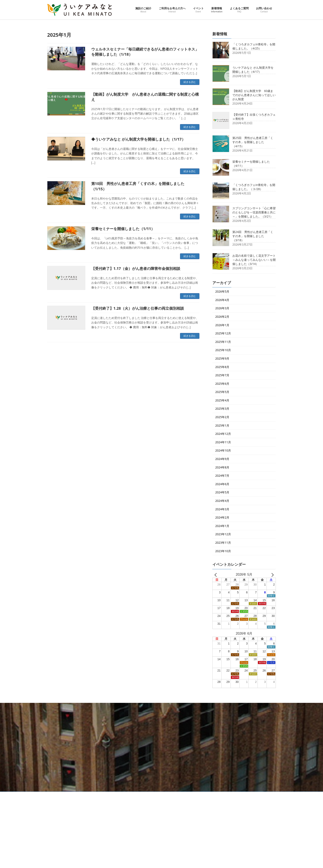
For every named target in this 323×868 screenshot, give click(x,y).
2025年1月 (222, 425)
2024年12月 (223, 434)
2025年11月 (223, 342)
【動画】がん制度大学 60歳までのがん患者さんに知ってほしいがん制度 (254, 95)
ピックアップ (138, 835)
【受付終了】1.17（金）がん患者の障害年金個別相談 (136, 268)
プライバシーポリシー (87, 795)
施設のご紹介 (135, 813)
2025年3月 (222, 409)
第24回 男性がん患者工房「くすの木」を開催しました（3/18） (253, 236)
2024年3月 (222, 509)
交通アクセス (59, 795)
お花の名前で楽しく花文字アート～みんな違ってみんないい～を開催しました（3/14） (254, 260)
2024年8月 (222, 467)
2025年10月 (223, 350)
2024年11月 (223, 442)
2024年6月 (222, 484)
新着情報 (133, 857)
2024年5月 (222, 492)
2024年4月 (222, 501)
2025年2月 (222, 417)
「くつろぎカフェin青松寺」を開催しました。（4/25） (254, 46)
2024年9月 (222, 459)
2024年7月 (222, 476)
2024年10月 (223, 450)
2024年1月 (222, 526)
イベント (133, 827)
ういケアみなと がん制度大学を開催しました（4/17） (253, 70)
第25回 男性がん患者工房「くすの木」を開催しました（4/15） (253, 142)
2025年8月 (222, 367)
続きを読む (190, 82)
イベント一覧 (138, 842)
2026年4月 (222, 300)
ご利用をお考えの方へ (140, 820)
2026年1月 (222, 325)
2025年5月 (222, 392)
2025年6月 (222, 383)
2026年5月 (222, 291)
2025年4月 (222, 400)
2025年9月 (222, 358)
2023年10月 (223, 551)
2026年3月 (222, 308)
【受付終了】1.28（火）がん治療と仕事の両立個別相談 (138, 308)
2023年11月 (223, 543)
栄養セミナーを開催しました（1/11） (123, 229)
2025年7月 (222, 375)
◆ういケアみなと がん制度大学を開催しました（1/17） (138, 139)
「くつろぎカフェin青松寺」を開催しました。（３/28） (254, 187)
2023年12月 (223, 534)
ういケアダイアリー (142, 850)
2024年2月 (222, 517)
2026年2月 (222, 317)
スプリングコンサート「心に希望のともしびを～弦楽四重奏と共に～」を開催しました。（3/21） (254, 212)
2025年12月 (223, 333)
